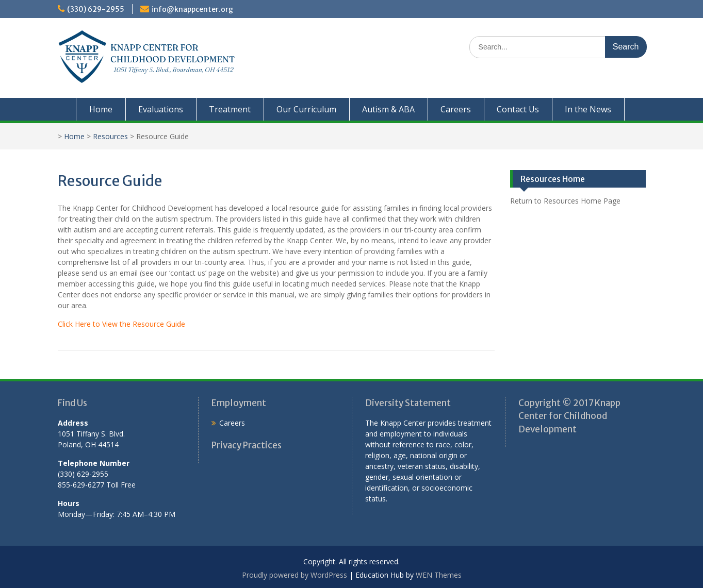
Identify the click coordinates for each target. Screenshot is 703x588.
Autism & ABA (388, 109)
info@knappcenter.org (192, 9)
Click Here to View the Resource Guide (121, 324)
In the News (588, 109)
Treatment (230, 109)
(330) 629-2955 (96, 9)
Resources (110, 136)
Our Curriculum (306, 109)
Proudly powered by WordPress (295, 575)
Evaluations (161, 109)
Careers (456, 109)
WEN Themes (439, 575)
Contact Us (518, 109)
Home (101, 109)
